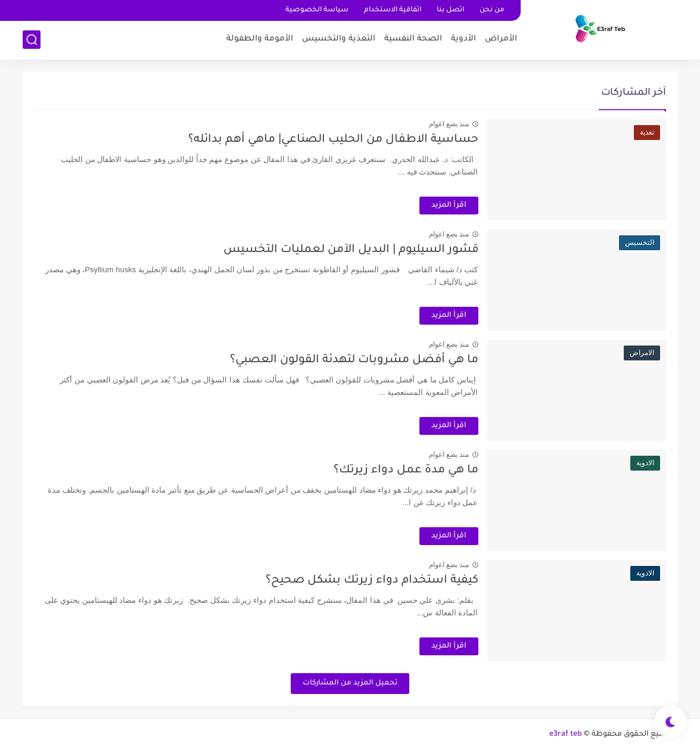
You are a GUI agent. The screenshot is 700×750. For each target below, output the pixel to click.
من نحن (492, 10)
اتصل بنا (450, 10)
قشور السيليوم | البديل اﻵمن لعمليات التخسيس (351, 250)
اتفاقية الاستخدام (393, 10)
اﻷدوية (463, 39)
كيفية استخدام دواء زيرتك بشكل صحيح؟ (372, 581)
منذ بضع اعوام (449, 124)
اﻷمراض (501, 39)
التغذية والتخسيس (339, 39)
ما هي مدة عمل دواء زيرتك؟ (406, 470)
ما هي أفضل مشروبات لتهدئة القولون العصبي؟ (354, 360)
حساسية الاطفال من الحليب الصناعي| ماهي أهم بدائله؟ (333, 140)
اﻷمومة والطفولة (260, 39)
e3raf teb (566, 735)
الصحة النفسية (413, 39)
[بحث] (32, 40)
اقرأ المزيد (449, 206)
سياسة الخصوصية (317, 10)
